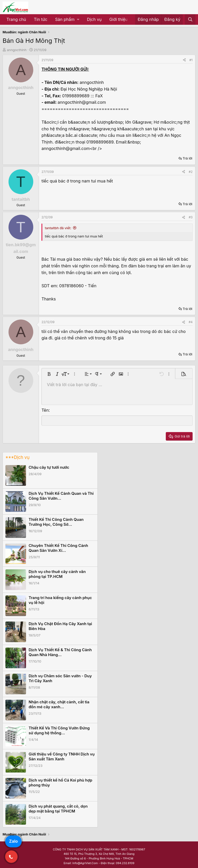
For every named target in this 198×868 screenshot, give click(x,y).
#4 (191, 322)
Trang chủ (16, 19)
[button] (67, 20)
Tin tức (40, 19)
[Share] (184, 60)
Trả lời (187, 158)
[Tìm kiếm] (190, 20)
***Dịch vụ (17, 457)
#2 (191, 172)
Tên (45, 410)
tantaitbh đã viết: (58, 228)
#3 (191, 217)
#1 (191, 60)
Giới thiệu (118, 19)
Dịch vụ (94, 19)
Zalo (13, 841)
